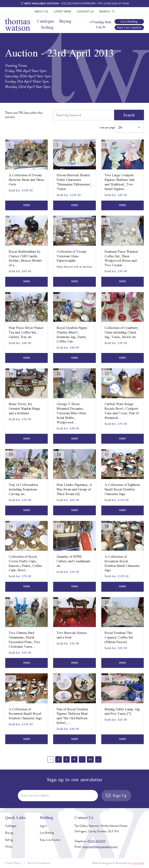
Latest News (62, 11)
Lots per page (122, 127)
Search (129, 115)
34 (90, 759)
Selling (47, 27)
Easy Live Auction (129, 28)
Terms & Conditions (39, 863)
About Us (41, 11)
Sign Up (116, 795)
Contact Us (85, 11)
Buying (65, 21)
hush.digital (138, 863)
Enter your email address (35, 795)
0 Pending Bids (101, 22)
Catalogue (46, 21)
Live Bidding (129, 22)
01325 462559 (96, 841)
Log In (101, 27)
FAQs (9, 847)
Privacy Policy (13, 863)
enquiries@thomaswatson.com (100, 847)
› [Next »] (98, 759)
